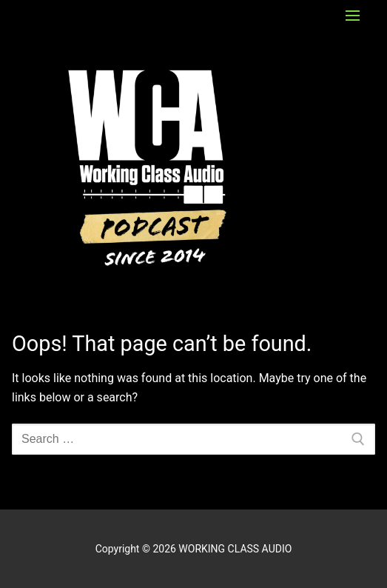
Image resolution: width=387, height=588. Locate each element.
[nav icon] (353, 16)
